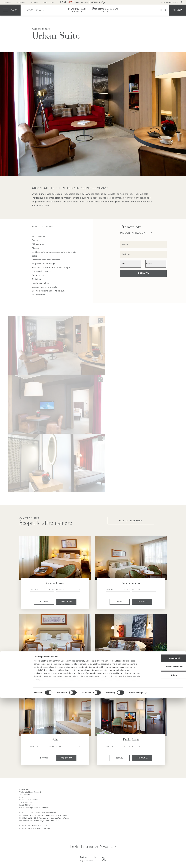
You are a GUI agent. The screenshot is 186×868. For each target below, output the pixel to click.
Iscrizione (84, 2)
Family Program (49, 2)
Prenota (177, 10)
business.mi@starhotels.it (29, 800)
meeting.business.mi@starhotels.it (55, 818)
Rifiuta (164, 845)
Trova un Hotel (33, 10)
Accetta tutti (164, 828)
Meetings (34, 2)
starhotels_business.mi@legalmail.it (49, 821)
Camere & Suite (41, 29)
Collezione (21, 2)
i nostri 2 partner (47, 831)
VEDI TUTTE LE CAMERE (131, 521)
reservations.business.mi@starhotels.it (52, 815)
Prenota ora (66, 602)
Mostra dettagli (136, 863)
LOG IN (77, 2)
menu (14, 10)
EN (161, 10)
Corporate (8, 2)
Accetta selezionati (164, 837)
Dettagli (44, 602)
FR (165, 10)
